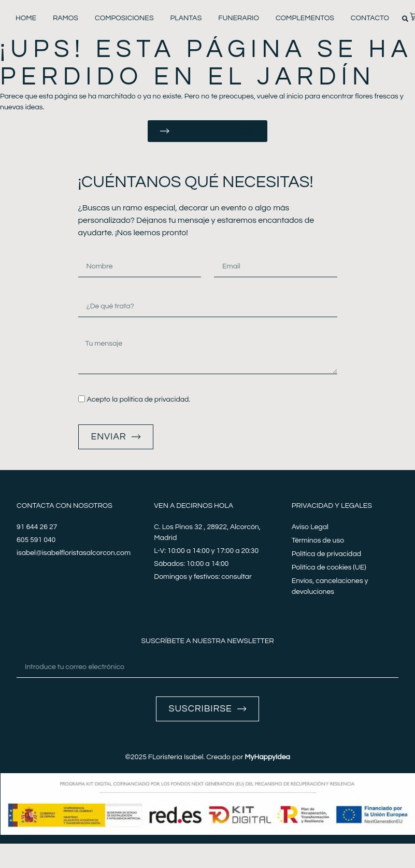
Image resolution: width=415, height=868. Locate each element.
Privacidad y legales (332, 506)
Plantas (186, 18)
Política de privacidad (326, 554)
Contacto (370, 18)
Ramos (66, 18)
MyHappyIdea (267, 758)
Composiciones (124, 18)
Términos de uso (318, 541)
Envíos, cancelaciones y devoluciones (330, 587)
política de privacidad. (155, 400)
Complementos (305, 18)
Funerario (239, 18)
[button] (405, 19)
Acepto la (138, 400)
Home (26, 18)
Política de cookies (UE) (329, 568)
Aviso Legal (310, 528)
